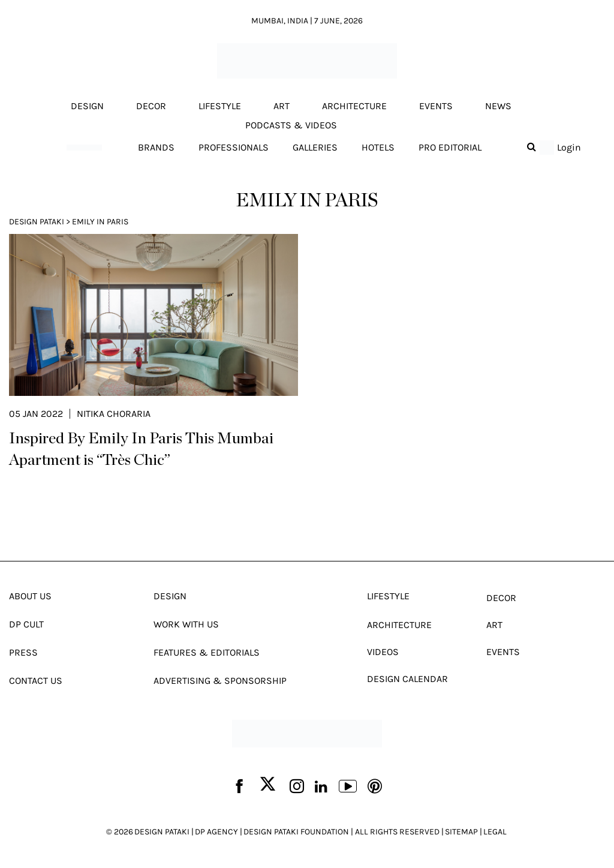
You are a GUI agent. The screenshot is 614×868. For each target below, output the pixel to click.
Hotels (378, 147)
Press (23, 652)
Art (282, 106)
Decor (151, 106)
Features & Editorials (207, 652)
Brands (156, 147)
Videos (383, 652)
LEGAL (495, 832)
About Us (30, 596)
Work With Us (186, 624)
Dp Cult (26, 624)
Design (87, 106)
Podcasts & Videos (291, 125)
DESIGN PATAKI (162, 832)
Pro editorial (450, 147)
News (498, 106)
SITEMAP (461, 832)
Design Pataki (37, 222)
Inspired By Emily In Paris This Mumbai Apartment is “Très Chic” (141, 449)
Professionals (234, 147)
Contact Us (36, 681)
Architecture (354, 106)
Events (436, 106)
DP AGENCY (216, 832)
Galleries (315, 147)
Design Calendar (407, 679)
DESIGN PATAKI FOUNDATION (296, 832)
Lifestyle (220, 106)
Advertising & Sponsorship (220, 681)
